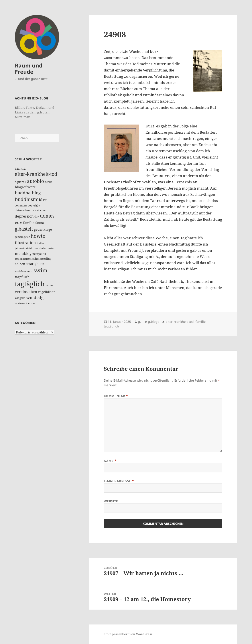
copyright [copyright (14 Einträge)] (34, 205)
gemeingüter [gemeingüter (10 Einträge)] (22, 237)
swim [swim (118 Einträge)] (40, 270)
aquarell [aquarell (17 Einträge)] (21, 182)
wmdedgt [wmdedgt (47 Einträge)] (36, 297)
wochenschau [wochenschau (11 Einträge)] (23, 303)
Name (110, 461)
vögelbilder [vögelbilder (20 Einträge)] (46, 292)
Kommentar (116, 396)
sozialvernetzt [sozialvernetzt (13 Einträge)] (24, 271)
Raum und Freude (29, 68)
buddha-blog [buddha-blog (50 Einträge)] (28, 193)
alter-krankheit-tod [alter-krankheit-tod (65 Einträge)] (36, 174)
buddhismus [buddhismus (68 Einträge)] (29, 199)
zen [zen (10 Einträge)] (33, 303)
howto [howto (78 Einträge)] (38, 236)
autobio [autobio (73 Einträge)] (35, 181)
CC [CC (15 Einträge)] (45, 200)
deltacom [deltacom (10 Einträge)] (40, 210)
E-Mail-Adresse (119, 481)
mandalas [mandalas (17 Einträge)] (40, 248)
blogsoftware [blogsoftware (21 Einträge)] (25, 187)
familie (201, 322)
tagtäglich (111, 326)
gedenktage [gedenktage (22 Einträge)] (43, 229)
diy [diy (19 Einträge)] (37, 216)
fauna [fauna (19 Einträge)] (40, 223)
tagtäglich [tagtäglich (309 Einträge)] (30, 284)
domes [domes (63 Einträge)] (47, 216)
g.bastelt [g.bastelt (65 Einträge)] (24, 229)
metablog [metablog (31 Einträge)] (23, 253)
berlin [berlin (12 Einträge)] (49, 182)
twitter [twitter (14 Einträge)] (50, 285)
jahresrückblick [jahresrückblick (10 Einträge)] (24, 248)
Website (111, 501)
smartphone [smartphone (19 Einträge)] (35, 264)
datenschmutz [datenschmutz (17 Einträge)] (25, 210)
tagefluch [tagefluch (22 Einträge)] (22, 277)
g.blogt (153, 322)
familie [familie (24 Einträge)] (29, 223)
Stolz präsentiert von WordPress (128, 634)
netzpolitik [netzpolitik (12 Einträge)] (39, 254)
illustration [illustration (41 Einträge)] (25, 243)
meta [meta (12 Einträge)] (51, 248)
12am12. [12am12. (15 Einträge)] (20, 168)
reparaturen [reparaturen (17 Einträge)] (23, 259)
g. (139, 322)
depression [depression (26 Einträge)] (24, 216)
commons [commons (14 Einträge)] (21, 205)
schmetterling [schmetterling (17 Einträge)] (42, 259)
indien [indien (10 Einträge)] (41, 243)
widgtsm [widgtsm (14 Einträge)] (20, 298)
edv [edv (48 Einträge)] (19, 222)
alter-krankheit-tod (180, 322)
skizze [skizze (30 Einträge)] (20, 263)
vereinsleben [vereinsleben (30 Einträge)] (26, 292)
